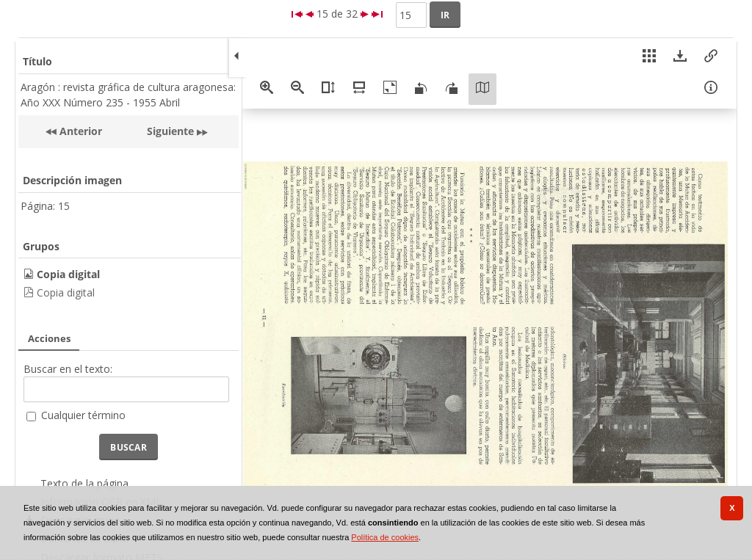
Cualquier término (83, 415)
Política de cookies (385, 537)
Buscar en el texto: (68, 369)
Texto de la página (84, 483)
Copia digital (66, 292)
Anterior (79, 131)
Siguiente (170, 131)
